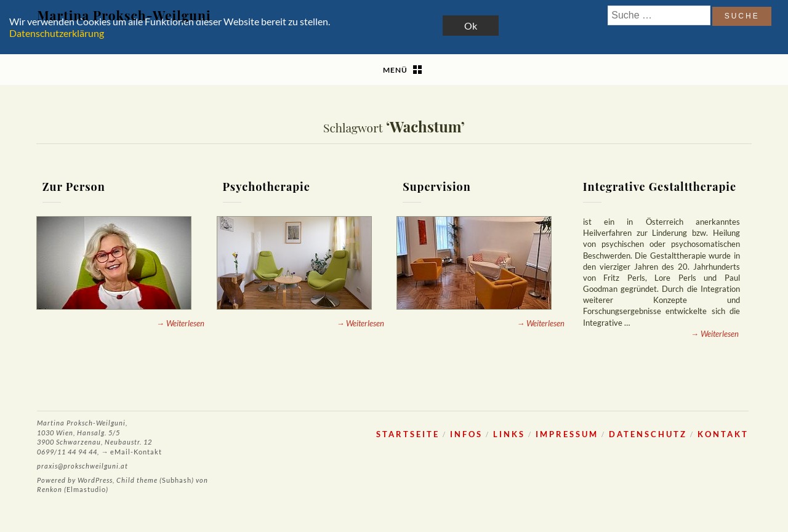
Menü (395, 70)
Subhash (177, 480)
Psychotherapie (266, 187)
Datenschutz (648, 434)
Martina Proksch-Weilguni (124, 15)
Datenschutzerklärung (57, 33)
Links (509, 434)
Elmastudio (86, 489)
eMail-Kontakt (136, 452)
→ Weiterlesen (180, 323)
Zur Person (74, 187)
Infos (466, 434)
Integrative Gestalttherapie (660, 187)
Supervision (437, 187)
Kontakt (723, 434)
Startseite (408, 434)
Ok (471, 26)
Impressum (567, 434)
